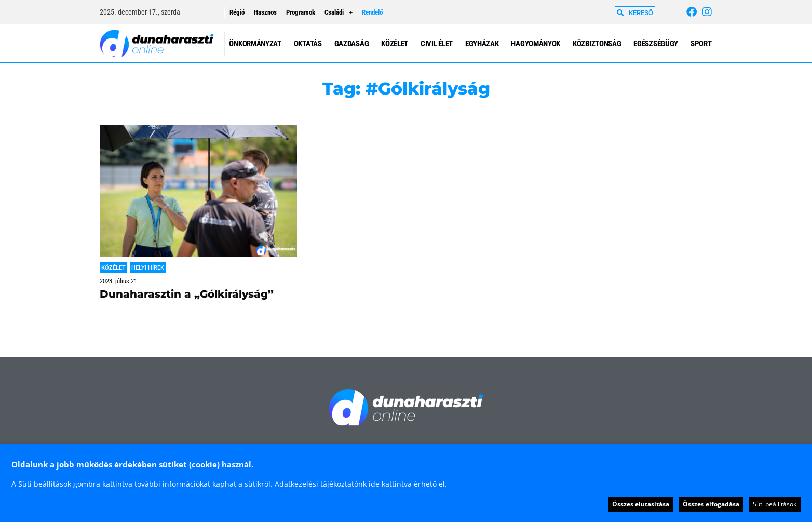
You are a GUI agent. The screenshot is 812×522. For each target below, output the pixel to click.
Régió (237, 12)
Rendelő (372, 12)
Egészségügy (656, 44)
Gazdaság (352, 44)
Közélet (395, 44)
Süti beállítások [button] (775, 504)
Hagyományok (536, 44)
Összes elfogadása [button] (711, 504)
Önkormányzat (255, 44)
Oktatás (308, 44)
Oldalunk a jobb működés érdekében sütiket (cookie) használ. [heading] (132, 464)
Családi (339, 12)
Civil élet (437, 44)
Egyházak (482, 44)
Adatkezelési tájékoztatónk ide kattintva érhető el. (361, 484)
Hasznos (265, 12)
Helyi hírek (148, 268)
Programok (301, 12)
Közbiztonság (597, 44)
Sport (701, 44)
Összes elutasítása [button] (641, 504)
